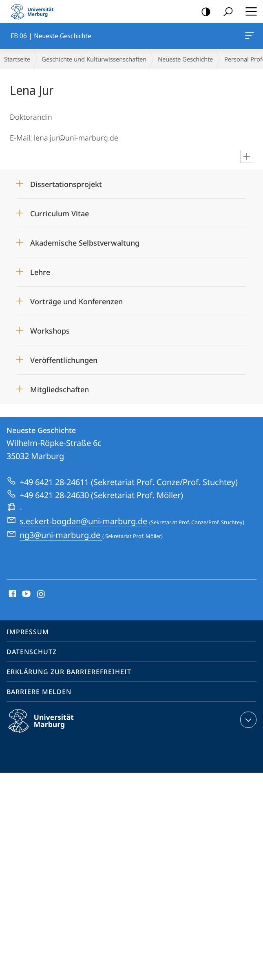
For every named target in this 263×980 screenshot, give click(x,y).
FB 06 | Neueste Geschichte (249, 37)
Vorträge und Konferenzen (76, 301)
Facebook (12, 594)
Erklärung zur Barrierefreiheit (69, 672)
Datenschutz (32, 652)
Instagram (41, 594)
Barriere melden (39, 692)
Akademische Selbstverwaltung (85, 243)
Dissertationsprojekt (66, 184)
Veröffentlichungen (64, 360)
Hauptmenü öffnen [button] (249, 11)
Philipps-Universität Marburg (48, 727)
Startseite (17, 59)
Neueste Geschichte (185, 59)
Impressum (28, 632)
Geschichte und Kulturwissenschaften (94, 59)
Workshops (50, 331)
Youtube (25, 594)
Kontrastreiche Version (203, 12)
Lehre (40, 272)
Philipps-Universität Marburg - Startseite (35, 11)
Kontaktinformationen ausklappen (247, 720)
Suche (225, 12)
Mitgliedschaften (60, 389)
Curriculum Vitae (60, 213)
